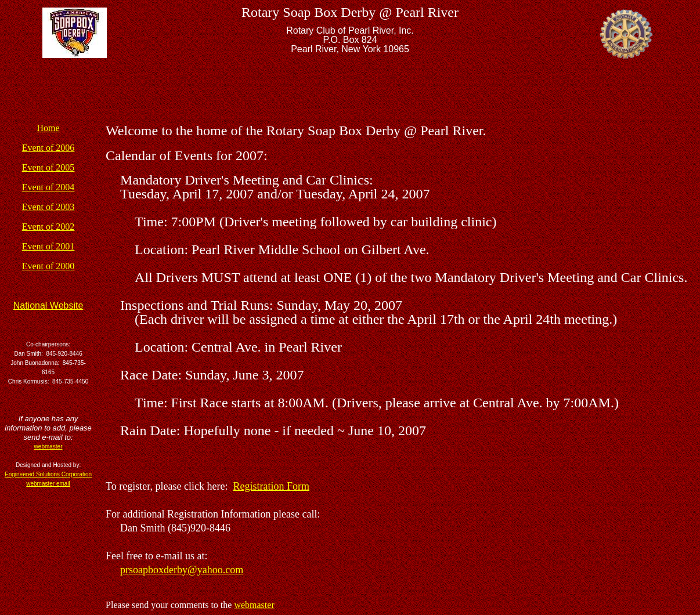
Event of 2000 (48, 266)
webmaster (254, 605)
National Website (48, 305)
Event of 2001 (48, 246)
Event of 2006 (48, 148)
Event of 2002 (48, 227)
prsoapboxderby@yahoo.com (182, 570)
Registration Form (272, 486)
